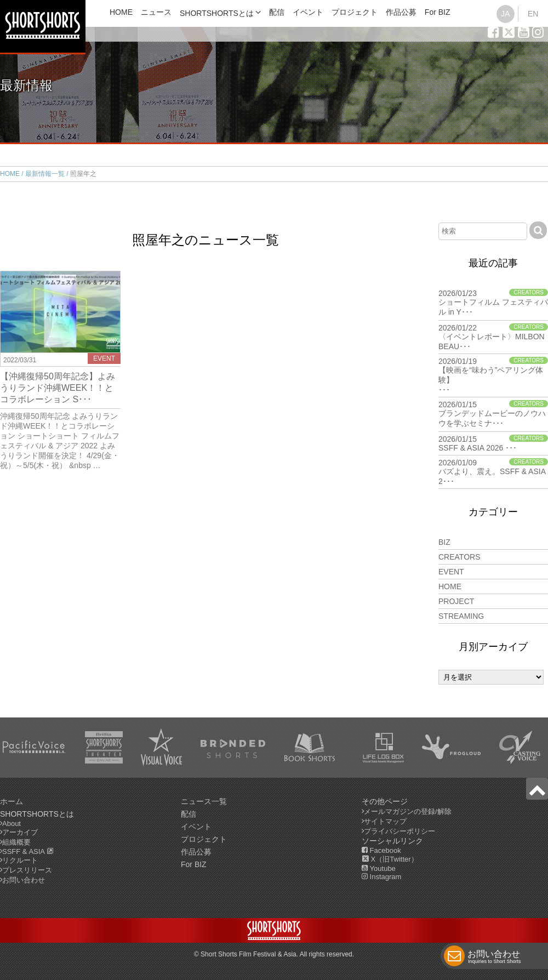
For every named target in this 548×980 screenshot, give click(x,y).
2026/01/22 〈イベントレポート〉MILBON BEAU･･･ (493, 337)
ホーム (12, 801)
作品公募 (401, 12)
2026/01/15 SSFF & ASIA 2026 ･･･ (493, 443)
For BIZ (438, 12)
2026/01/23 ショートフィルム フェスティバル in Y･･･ (493, 303)
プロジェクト (355, 12)
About (12, 824)
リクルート (20, 860)
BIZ (444, 542)
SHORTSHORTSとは (217, 13)
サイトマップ (385, 821)
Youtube (379, 868)
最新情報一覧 (45, 174)
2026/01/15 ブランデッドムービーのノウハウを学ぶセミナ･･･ (493, 414)
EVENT (451, 572)
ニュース (156, 12)
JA (505, 14)
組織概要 (16, 842)
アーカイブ (20, 832)
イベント (308, 12)
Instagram (381, 877)
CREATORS (459, 557)
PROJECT (456, 601)
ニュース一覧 (204, 801)
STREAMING (461, 616)
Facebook (381, 850)
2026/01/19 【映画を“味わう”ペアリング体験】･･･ (493, 375)
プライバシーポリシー (399, 831)
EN (533, 14)
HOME (121, 12)
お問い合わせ (494, 958)
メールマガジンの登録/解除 (408, 811)
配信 (277, 12)
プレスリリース (27, 870)
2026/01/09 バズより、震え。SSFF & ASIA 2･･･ (493, 472)
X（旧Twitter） (390, 859)
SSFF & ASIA (28, 851)
